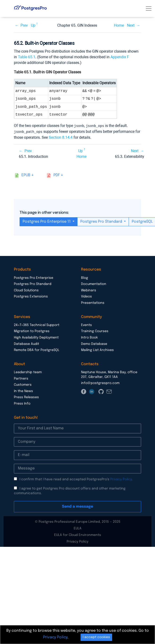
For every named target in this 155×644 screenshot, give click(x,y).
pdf (57, 175)
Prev (24, 25)
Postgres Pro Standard (102, 221)
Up (33, 25)
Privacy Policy (121, 479)
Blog (85, 277)
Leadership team (28, 372)
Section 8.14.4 (61, 137)
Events (86, 325)
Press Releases (26, 397)
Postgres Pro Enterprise (34, 277)
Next (131, 25)
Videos (86, 296)
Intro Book (89, 337)
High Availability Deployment (36, 337)
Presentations (93, 302)
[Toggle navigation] (149, 8)
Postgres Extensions (31, 296)
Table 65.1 (27, 57)
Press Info (22, 403)
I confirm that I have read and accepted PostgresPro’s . (76, 479)
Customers (23, 384)
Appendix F (120, 57)
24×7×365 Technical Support (37, 325)
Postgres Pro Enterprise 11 (47, 221)
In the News (23, 391)
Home (119, 25)
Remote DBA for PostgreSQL (37, 350)
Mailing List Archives (97, 350)
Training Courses (95, 331)
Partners (21, 378)
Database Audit (27, 343)
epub (26, 175)
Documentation (94, 284)
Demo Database (94, 343)
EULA (78, 528)
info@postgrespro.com (100, 383)
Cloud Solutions (26, 290)
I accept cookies (96, 637)
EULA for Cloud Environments (78, 535)
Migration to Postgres (32, 331)
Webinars (89, 290)
